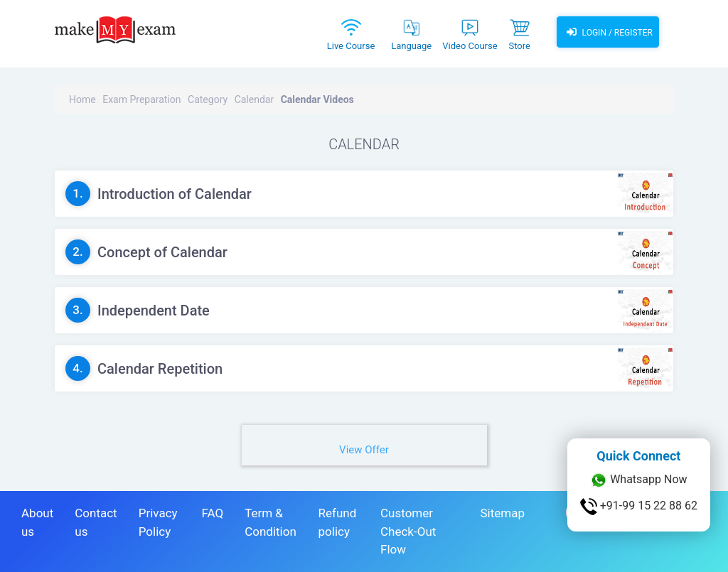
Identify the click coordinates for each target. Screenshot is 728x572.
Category (208, 99)
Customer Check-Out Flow (408, 531)
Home (82, 99)
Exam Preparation (141, 99)
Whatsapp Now (638, 480)
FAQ (212, 513)
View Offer (364, 450)
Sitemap (502, 513)
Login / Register (608, 32)
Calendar (255, 99)
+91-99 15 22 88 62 (639, 507)
